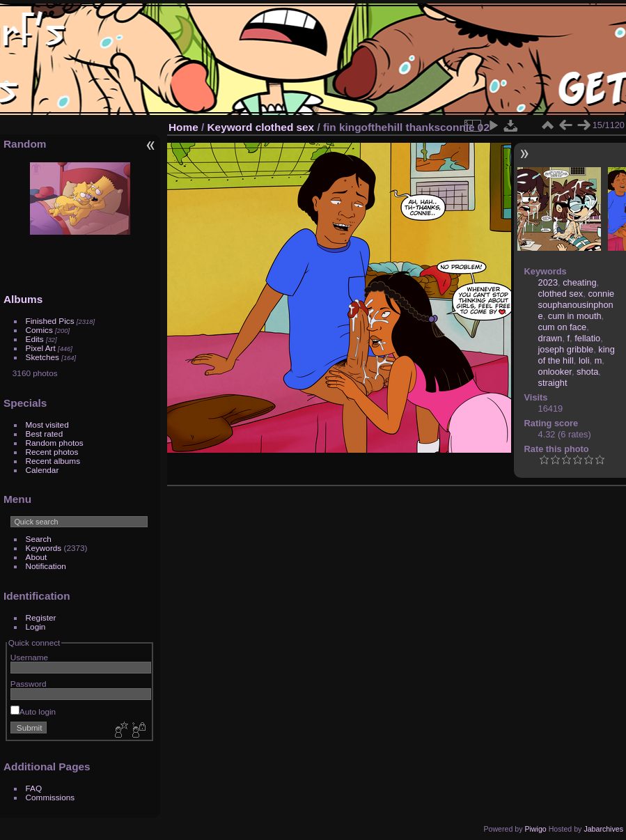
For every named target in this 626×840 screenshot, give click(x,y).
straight (553, 383)
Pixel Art (41, 348)
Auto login (33, 711)
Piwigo (535, 829)
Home (183, 127)
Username (29, 657)
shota (587, 372)
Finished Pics (50, 321)
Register (41, 617)
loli (584, 360)
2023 (548, 282)
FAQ (34, 788)
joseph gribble (566, 349)
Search (39, 539)
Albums (23, 299)
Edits (35, 339)
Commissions (50, 797)
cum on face (563, 327)
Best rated (45, 434)
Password (29, 684)
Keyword (230, 127)
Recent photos (52, 452)
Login (36, 627)
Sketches (42, 357)
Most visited (47, 425)
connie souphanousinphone (577, 305)
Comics (39, 330)
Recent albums (53, 461)
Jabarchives (603, 829)
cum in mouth (575, 316)
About (37, 557)
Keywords (44, 548)
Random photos (55, 443)
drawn (550, 338)
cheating (579, 282)
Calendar (42, 470)
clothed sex (285, 127)
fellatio (587, 338)
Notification (46, 566)
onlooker (555, 372)
